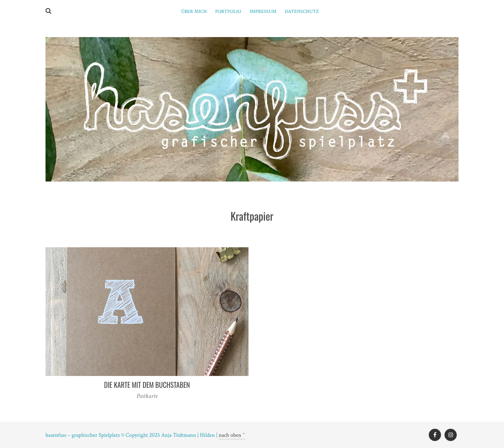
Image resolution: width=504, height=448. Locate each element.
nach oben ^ (232, 435)
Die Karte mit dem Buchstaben (147, 385)
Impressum (263, 12)
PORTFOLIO (228, 12)
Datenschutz (302, 12)
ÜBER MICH (194, 12)
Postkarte (147, 396)
